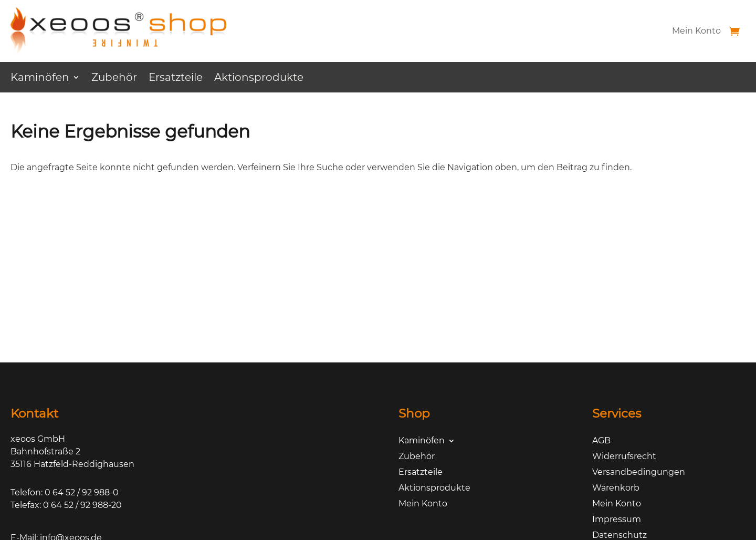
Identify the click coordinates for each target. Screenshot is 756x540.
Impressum (617, 520)
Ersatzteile (176, 79)
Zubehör (114, 79)
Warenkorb (616, 489)
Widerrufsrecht (624, 457)
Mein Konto (696, 31)
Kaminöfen (40, 79)
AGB (601, 441)
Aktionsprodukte (259, 79)
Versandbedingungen (639, 473)
